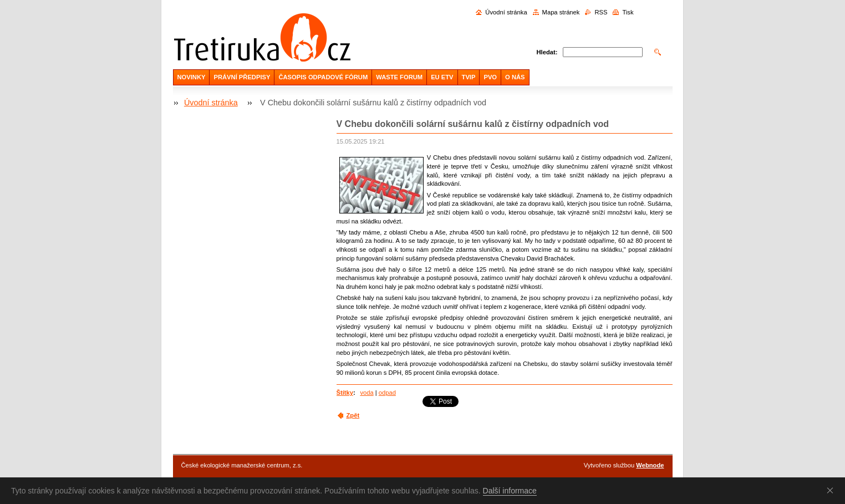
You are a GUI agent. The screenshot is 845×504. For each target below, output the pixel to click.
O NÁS (515, 77)
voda (366, 393)
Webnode (650, 465)
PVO (490, 77)
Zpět (353, 415)
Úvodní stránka (506, 12)
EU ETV (442, 77)
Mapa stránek (561, 12)
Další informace (510, 491)
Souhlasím (832, 490)
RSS (601, 12)
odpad (387, 393)
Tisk (628, 12)
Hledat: (547, 52)
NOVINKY (192, 77)
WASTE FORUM (399, 77)
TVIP (469, 77)
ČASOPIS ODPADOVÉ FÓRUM (323, 77)
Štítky (345, 393)
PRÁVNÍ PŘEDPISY (242, 77)
